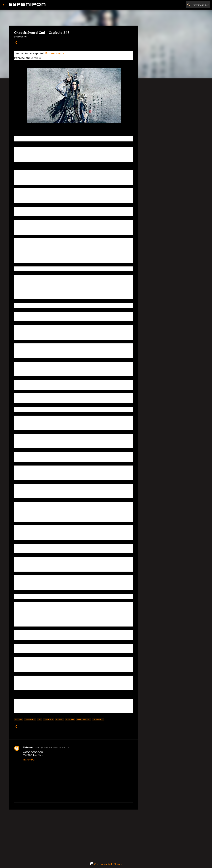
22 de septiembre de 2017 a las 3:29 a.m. (52, 747)
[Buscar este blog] (194, 5)
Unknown (28, 747)
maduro (70, 719)
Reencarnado (84, 719)
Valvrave (36, 58)
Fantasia (49, 719)
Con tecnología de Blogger (106, 864)
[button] (16, 43)
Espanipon (27, 5)
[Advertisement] (74, 835)
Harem (59, 719)
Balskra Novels (55, 53)
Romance (98, 719)
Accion (19, 719)
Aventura (30, 719)
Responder (29, 760)
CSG (40, 719)
